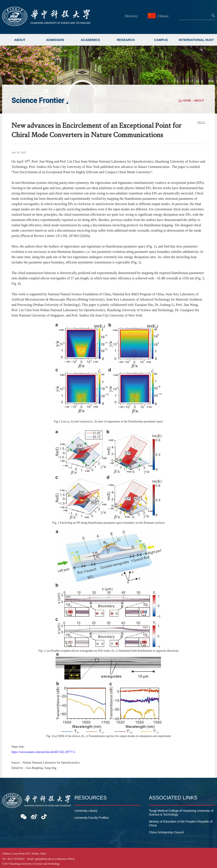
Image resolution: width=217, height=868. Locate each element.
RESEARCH (126, 40)
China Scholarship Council (166, 832)
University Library (86, 811)
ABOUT (20, 40)
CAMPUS (161, 40)
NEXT (202, 122)
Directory (131, 16)
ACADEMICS (90, 40)
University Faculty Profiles (91, 818)
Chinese (159, 16)
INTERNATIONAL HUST (196, 40)
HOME (187, 101)
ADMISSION (55, 40)
